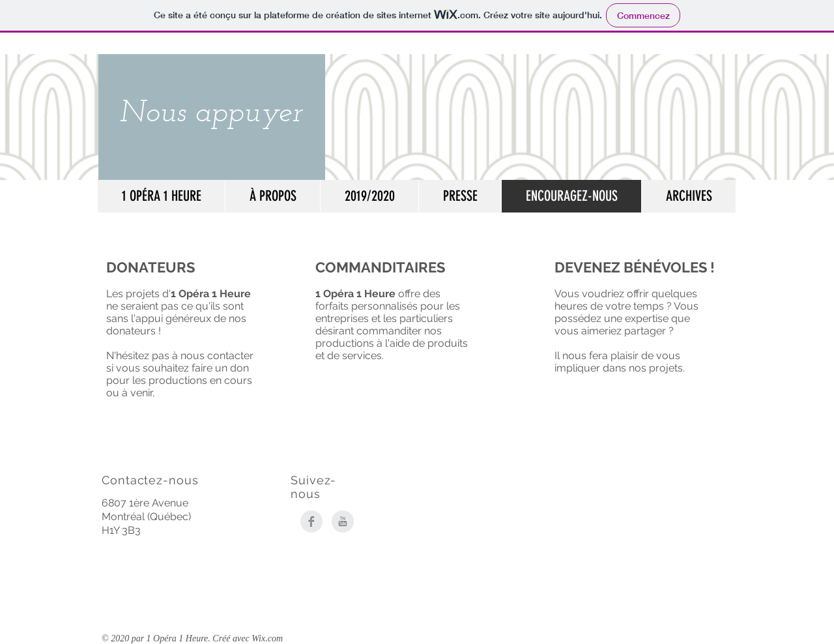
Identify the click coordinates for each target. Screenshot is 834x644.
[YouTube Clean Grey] (343, 521)
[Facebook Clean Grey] (311, 521)
